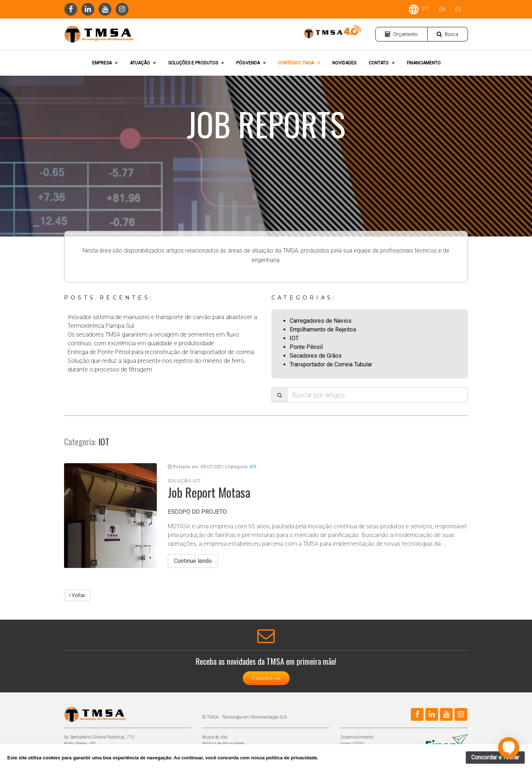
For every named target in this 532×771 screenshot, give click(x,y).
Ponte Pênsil (306, 347)
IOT (294, 338)
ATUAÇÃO (143, 63)
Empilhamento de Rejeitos (323, 329)
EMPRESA (105, 63)
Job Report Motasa (209, 492)
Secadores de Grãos (316, 356)
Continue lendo (193, 561)
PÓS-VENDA (251, 63)
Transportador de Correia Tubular (331, 364)
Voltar (77, 595)
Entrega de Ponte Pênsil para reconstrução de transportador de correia (161, 352)
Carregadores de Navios (321, 321)
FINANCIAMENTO (424, 63)
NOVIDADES (344, 63)
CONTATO (382, 63)
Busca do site (215, 737)
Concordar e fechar (495, 757)
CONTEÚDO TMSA (299, 63)
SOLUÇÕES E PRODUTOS (196, 63)
